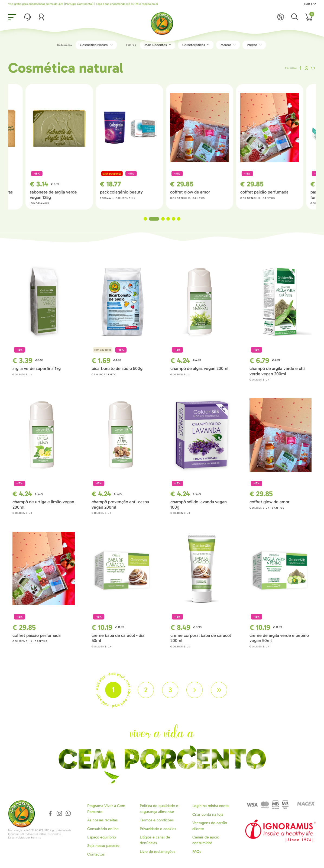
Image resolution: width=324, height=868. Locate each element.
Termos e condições (157, 820)
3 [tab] (163, 219)
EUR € (310, 4)
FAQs (197, 852)
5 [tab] (174, 219)
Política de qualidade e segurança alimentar (159, 809)
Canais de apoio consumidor (206, 840)
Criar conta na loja (208, 814)
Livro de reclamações (158, 852)
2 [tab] (158, 219)
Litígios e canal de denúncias (155, 840)
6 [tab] (179, 219)
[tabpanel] (197, 147)
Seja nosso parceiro (103, 846)
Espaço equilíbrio (102, 837)
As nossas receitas (102, 820)
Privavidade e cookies (158, 829)
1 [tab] (149, 219)
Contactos (96, 854)
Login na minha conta (210, 806)
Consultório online (103, 829)
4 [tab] (168, 219)
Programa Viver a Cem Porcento (106, 809)
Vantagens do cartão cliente (210, 826)
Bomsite (36, 838)
